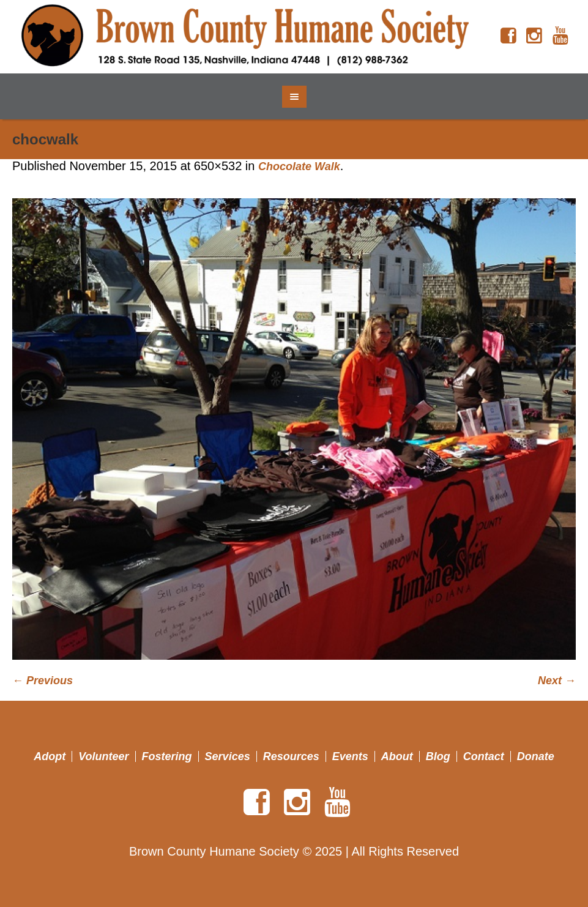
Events (350, 756)
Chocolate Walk (299, 166)
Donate (536, 756)
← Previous (43, 681)
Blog (438, 756)
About (397, 756)
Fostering (167, 756)
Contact (484, 756)
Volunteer (103, 756)
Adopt (50, 756)
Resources (291, 756)
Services (228, 756)
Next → (557, 681)
